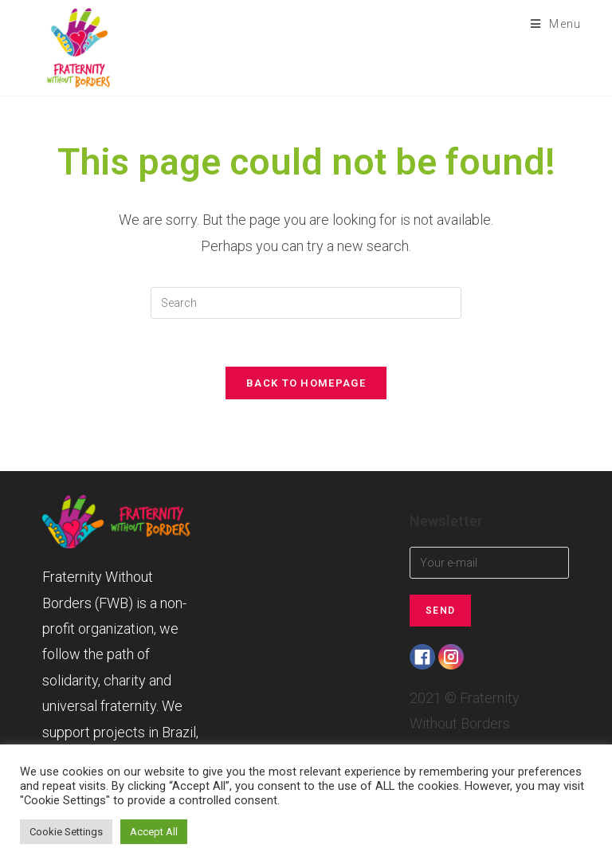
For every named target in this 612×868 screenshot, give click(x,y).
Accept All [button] (154, 832)
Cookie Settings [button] (66, 832)
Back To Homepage (306, 383)
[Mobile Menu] (550, 24)
